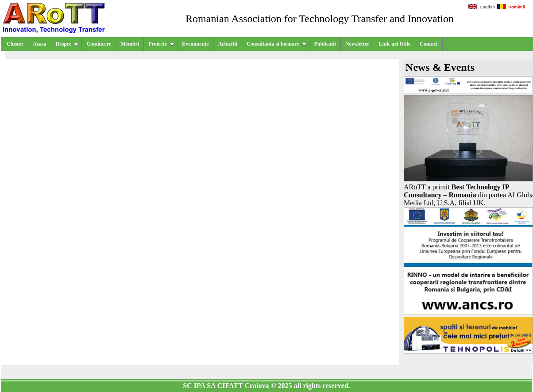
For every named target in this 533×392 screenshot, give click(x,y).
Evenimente (195, 44)
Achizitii (228, 44)
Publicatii (325, 44)
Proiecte (161, 44)
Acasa (40, 44)
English (482, 7)
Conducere (99, 44)
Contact (429, 44)
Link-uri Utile (394, 44)
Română (511, 7)
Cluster (15, 44)
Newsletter (357, 44)
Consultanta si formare (276, 44)
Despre (68, 44)
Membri (130, 44)
